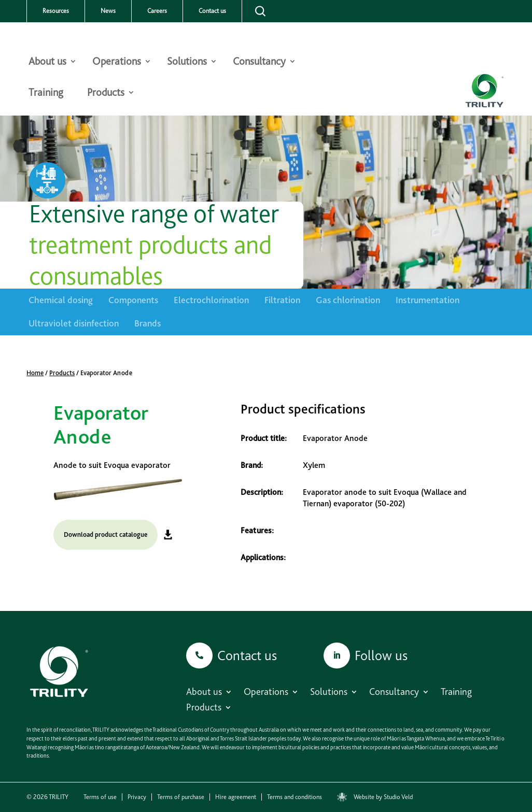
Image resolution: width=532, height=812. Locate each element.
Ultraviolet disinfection (74, 323)
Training (46, 94)
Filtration (282, 300)
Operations (117, 62)
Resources (56, 11)
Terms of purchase (181, 797)
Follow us (381, 655)
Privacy (137, 797)
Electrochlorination (211, 300)
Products (106, 94)
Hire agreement (236, 797)
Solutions (187, 62)
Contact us (212, 11)
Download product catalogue (106, 535)
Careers (157, 11)
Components (133, 300)
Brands (148, 323)
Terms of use (100, 797)
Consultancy (259, 62)
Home (35, 373)
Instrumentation (428, 300)
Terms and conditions (295, 797)
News (108, 11)
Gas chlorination (348, 300)
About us (47, 62)
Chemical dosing (61, 300)
